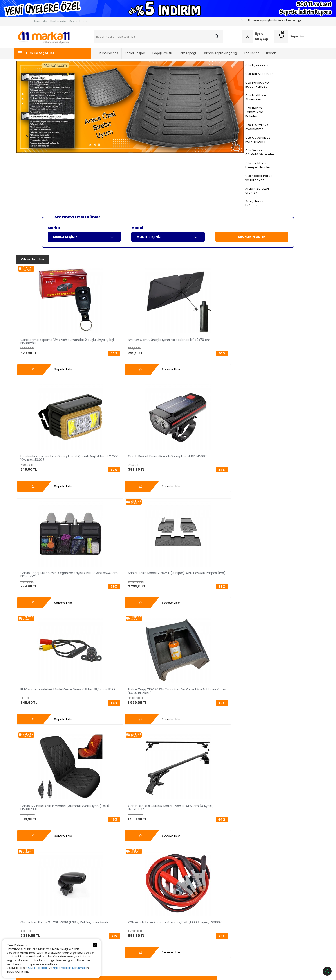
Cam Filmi (94, 913)
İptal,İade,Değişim (208, 926)
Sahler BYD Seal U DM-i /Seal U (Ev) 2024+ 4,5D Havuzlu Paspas (101, 501)
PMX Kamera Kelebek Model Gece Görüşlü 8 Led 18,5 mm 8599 (55, 377)
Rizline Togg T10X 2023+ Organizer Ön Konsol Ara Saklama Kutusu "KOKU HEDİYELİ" (100, 377)
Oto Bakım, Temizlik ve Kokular (60, 100)
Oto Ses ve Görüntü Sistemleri (59, 126)
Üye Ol (247, 34)
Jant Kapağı (197, 53)
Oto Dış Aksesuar (49, 74)
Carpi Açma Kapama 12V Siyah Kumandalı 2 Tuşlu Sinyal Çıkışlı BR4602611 (54, 278)
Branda (281, 53)
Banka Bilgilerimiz (207, 900)
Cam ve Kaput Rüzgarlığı (230, 53)
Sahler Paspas (145, 53)
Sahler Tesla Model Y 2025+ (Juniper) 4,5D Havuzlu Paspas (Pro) (275, 278)
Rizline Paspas (118, 53)
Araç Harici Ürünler (50, 161)
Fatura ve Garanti (207, 932)
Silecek (93, 939)
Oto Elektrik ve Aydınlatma (56, 108)
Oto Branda (96, 932)
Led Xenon (262, 53)
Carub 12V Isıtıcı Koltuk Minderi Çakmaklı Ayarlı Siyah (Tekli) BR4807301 (144, 377)
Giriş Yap (249, 39)
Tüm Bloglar (168, 791)
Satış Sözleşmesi (207, 919)
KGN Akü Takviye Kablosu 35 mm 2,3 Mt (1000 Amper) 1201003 (276, 377)
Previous (113, 113)
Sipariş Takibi (78, 21)
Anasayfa (40, 21)
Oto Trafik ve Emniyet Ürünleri (59, 135)
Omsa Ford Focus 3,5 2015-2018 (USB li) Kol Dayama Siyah (231, 377)
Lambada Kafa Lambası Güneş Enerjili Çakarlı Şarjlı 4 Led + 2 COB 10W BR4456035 (143, 278)
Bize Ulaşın (149, 913)
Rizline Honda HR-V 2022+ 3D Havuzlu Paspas (276, 501)
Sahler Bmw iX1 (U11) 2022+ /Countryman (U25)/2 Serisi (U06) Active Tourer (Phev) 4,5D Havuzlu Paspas (54, 501)
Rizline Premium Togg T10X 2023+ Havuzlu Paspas (144, 501)
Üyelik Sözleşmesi (208, 913)
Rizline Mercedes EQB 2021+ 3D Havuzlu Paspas (233, 501)
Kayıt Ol (257, 849)
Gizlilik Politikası (38, 968)
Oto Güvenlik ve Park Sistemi (58, 117)
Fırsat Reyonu (222, 436)
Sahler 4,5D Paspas (146, 727)
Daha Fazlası (52, 770)
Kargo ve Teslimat (208, 906)
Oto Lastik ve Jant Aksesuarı (58, 91)
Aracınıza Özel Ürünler (53, 152)
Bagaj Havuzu (172, 53)
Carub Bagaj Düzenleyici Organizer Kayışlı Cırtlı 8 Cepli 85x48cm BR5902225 (231, 278)
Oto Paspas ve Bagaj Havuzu (58, 83)
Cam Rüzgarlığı (168, 436)
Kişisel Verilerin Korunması (70, 968)
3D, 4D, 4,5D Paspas (60, 436)
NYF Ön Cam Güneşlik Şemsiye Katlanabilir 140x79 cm (99, 278)
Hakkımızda (58, 21)
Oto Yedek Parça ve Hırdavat (58, 143)
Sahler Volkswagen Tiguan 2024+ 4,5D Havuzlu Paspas (187, 501)
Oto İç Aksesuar (48, 65)
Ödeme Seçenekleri (209, 893)
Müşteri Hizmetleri (207, 887)
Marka (54, 183)
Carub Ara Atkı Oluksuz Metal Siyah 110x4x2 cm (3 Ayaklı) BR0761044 (188, 377)
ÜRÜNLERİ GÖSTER (252, 192)
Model (137, 183)
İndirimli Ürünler (276, 436)
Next (291, 113)
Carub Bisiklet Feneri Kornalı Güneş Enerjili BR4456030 (186, 278)
